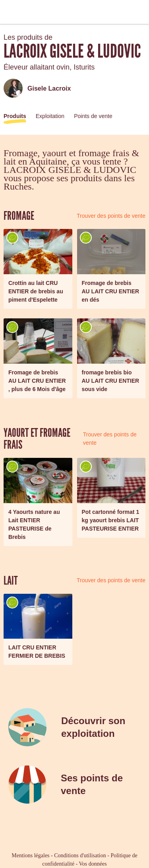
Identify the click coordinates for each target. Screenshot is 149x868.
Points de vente (93, 116)
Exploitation (50, 116)
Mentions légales (30, 855)
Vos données (93, 864)
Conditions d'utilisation (80, 855)
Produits (15, 116)
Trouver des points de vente (111, 216)
